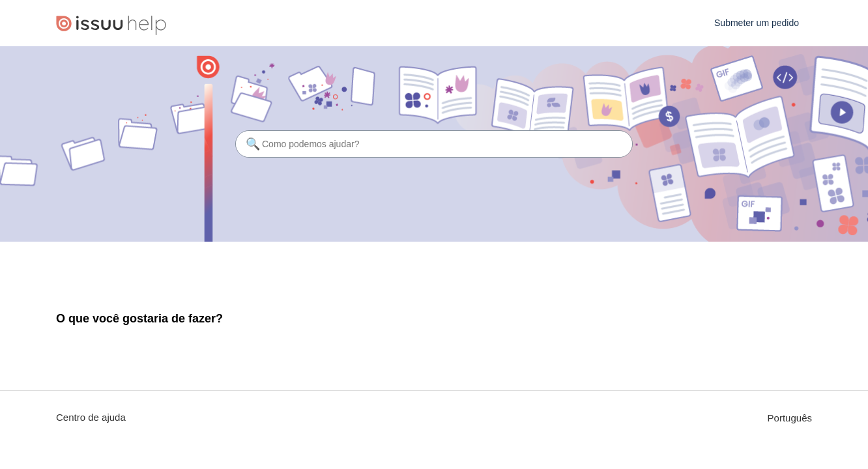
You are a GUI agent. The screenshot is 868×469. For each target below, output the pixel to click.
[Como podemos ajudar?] (434, 144)
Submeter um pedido (757, 23)
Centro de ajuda (91, 417)
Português (790, 418)
